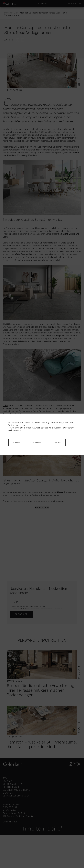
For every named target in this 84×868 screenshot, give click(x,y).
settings (17, 431)
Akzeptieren (56, 443)
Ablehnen (17, 443)
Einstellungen (36, 443)
